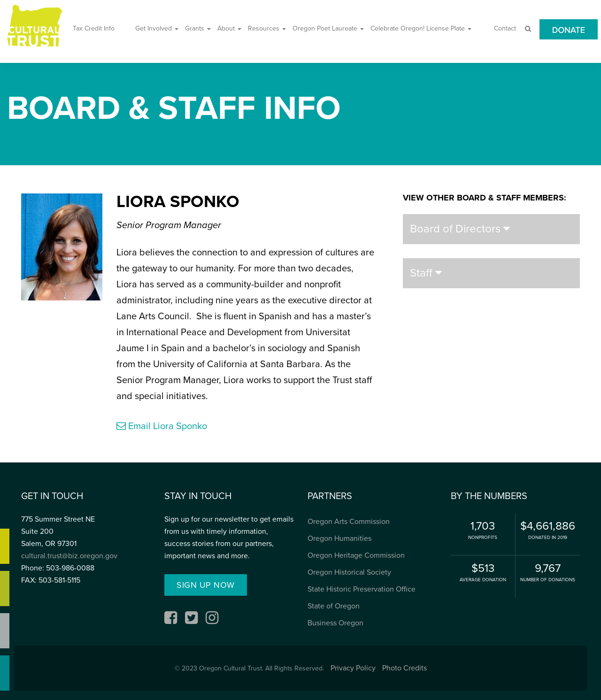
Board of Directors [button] (460, 229)
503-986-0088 (70, 568)
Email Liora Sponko (162, 426)
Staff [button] (426, 273)
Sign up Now (206, 585)
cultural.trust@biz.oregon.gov (69, 556)
